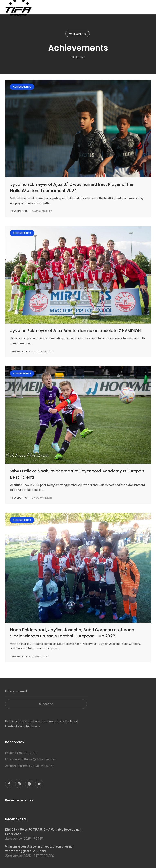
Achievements (78, 34)
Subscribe (46, 704)
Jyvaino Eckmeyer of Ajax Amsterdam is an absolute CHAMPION (76, 331)
